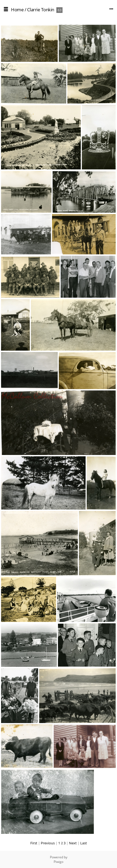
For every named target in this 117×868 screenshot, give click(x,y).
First (34, 843)
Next (73, 843)
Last (84, 843)
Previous (48, 843)
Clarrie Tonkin (41, 10)
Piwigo (58, 862)
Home (17, 10)
